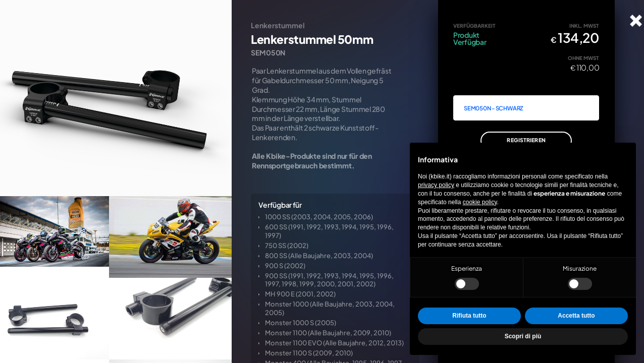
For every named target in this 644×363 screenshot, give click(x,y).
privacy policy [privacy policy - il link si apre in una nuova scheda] (436, 185)
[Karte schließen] (636, 21)
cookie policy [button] (480, 202)
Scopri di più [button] (523, 336)
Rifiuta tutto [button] (469, 316)
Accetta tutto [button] (576, 316)
